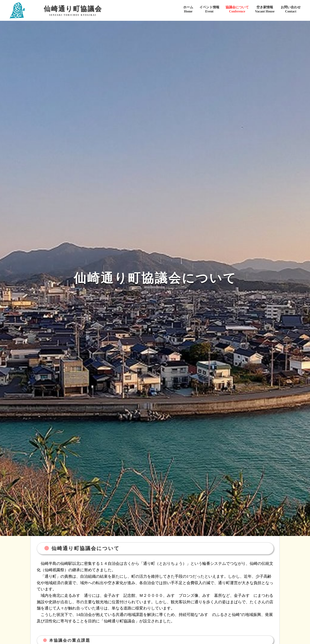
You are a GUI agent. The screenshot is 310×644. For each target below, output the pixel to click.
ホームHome (188, 9)
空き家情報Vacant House (265, 9)
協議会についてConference (237, 9)
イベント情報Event (209, 9)
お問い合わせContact (291, 9)
